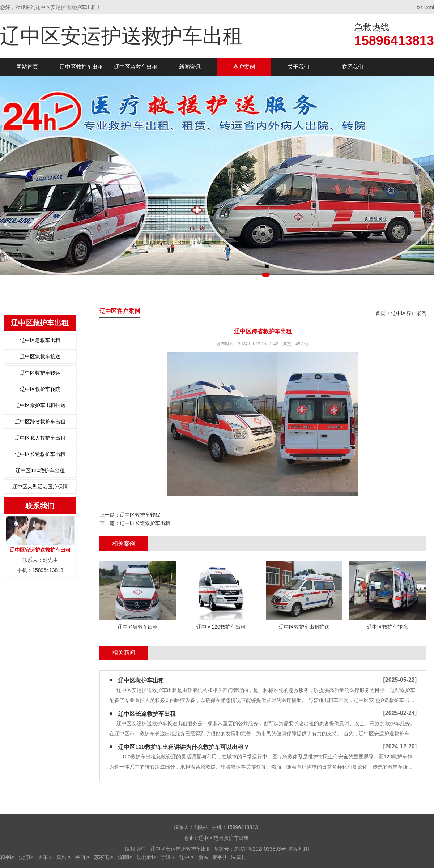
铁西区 (83, 857)
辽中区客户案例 (409, 313)
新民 (203, 857)
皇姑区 (64, 857)
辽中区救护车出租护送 (40, 405)
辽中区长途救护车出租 (40, 454)
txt (419, 7)
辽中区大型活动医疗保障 (40, 487)
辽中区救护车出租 (81, 67)
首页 (380, 313)
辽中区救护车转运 (40, 373)
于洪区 (168, 857)
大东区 (45, 857)
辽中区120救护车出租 (40, 470)
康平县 (220, 857)
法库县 (238, 857)
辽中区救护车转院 (40, 389)
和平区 (8, 857)
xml (430, 7)
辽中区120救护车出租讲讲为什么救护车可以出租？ (184, 747)
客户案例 (244, 67)
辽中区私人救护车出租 (40, 438)
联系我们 (353, 67)
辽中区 (187, 857)
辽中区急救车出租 (136, 67)
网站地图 (299, 849)
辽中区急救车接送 (40, 356)
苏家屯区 (104, 857)
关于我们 (298, 67)
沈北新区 (147, 857)
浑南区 (125, 857)
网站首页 (27, 67)
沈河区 (26, 857)
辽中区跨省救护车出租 (40, 422)
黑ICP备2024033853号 (260, 849)
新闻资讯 (190, 67)
